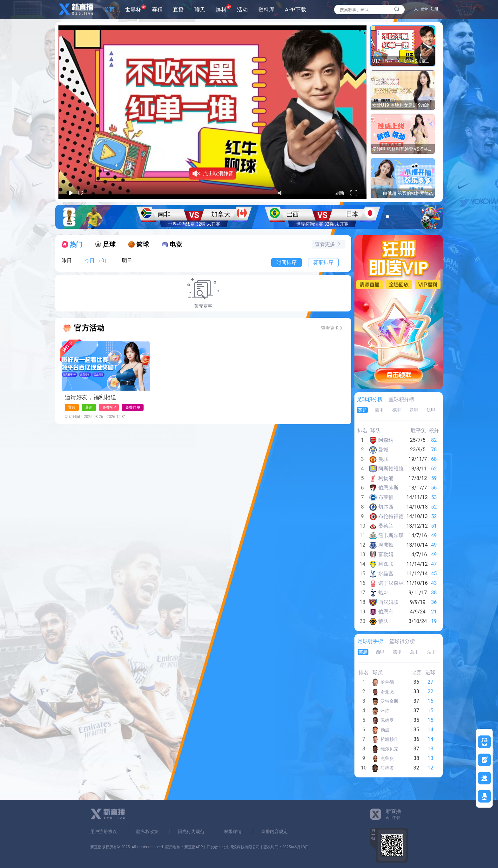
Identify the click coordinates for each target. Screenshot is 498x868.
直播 (178, 10)
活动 (242, 10)
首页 (109, 10)
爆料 (221, 10)
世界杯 (133, 10)
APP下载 (296, 10)
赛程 (157, 10)
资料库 (266, 10)
